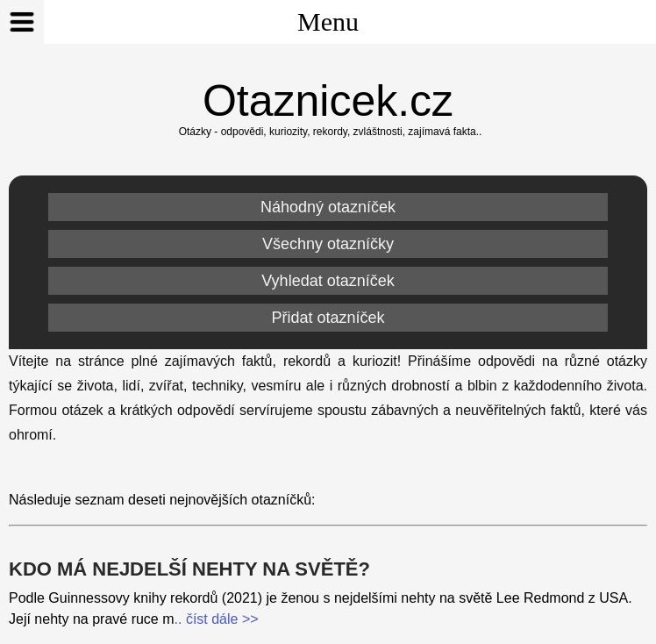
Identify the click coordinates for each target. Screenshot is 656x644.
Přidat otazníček (328, 318)
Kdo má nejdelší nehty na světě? (189, 569)
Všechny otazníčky (328, 244)
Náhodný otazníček (328, 207)
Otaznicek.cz (328, 101)
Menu (179, 22)
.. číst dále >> (217, 619)
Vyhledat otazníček (328, 281)
